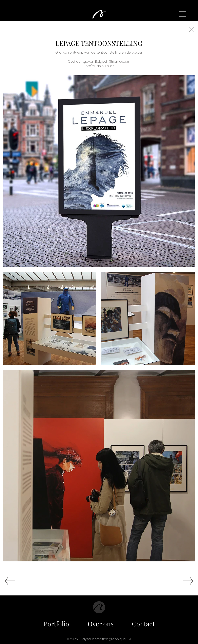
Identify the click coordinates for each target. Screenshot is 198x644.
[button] (182, 14)
